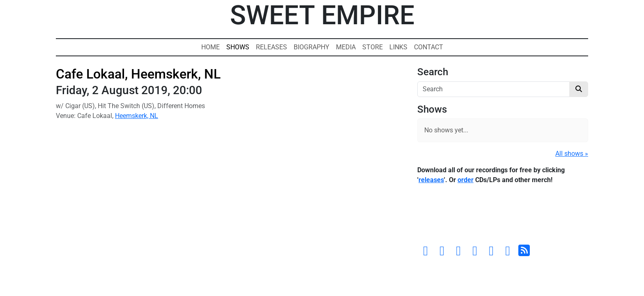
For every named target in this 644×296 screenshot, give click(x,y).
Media (346, 47)
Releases (271, 47)
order (466, 180)
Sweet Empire (322, 15)
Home (210, 47)
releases (431, 180)
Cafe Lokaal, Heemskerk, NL (138, 74)
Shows (238, 47)
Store (373, 47)
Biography (312, 47)
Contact (429, 47)
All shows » (572, 154)
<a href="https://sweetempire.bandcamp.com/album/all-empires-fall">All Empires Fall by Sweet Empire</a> (503, 216)
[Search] (493, 89)
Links (398, 47)
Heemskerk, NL (137, 116)
